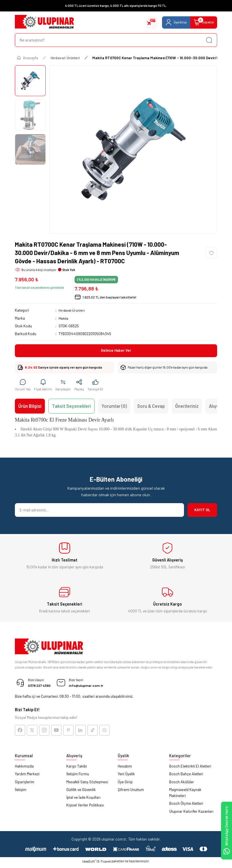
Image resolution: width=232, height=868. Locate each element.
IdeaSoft (89, 864)
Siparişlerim (25, 784)
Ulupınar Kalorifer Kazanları (191, 814)
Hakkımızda (24, 769)
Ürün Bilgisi (30, 407)
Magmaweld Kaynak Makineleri (185, 795)
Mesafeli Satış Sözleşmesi (87, 784)
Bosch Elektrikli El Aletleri (190, 769)
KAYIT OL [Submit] (202, 511)
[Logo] (44, 22)
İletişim (21, 792)
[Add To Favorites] (211, 253)
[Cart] (202, 22)
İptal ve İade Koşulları (83, 800)
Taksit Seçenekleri (71, 407)
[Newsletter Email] (99, 511)
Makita (64, 318)
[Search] (116, 40)
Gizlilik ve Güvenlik (81, 792)
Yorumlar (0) (114, 407)
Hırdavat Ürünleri (72, 310)
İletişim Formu (78, 777)
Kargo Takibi (77, 769)
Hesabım (125, 769)
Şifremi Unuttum (131, 792)
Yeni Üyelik (126, 777)
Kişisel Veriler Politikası (85, 808)
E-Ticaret (104, 864)
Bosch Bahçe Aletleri (186, 777)
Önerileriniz (187, 407)
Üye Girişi (125, 784)
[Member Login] (170, 22)
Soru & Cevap (151, 407)
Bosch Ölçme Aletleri (186, 806)
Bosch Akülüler (182, 784)
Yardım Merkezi (27, 777)
